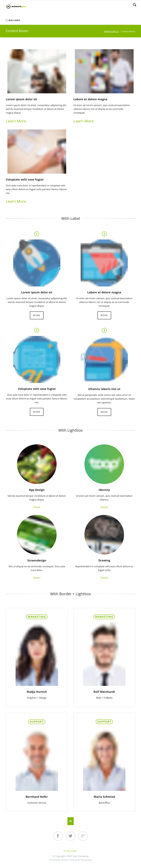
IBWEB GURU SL (111, 31)
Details (37, 507)
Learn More (16, 121)
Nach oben (71, 821)
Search (135, 5)
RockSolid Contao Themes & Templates (71, 860)
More (37, 315)
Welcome (72, 851)
